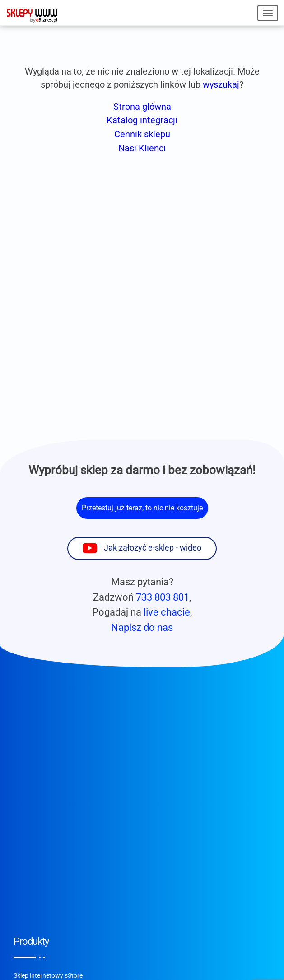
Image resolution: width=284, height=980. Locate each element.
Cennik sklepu (142, 134)
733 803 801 (163, 597)
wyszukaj (221, 84)
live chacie (167, 612)
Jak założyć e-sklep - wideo (153, 548)
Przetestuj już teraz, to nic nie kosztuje (142, 508)
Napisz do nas (142, 627)
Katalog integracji (142, 120)
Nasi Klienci (142, 148)
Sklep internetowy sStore (48, 976)
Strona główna (142, 107)
